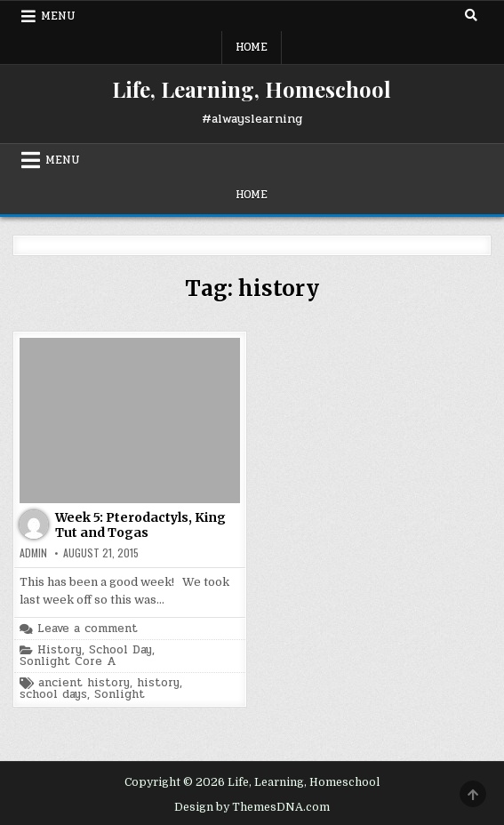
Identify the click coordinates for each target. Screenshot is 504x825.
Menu (58, 16)
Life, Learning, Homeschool (252, 89)
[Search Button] (471, 15)
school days (53, 695)
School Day (120, 650)
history (158, 683)
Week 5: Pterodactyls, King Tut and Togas (140, 525)
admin (33, 553)
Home (252, 47)
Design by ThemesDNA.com (252, 807)
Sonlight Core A (68, 662)
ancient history (84, 683)
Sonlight (120, 695)
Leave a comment (88, 629)
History (60, 650)
